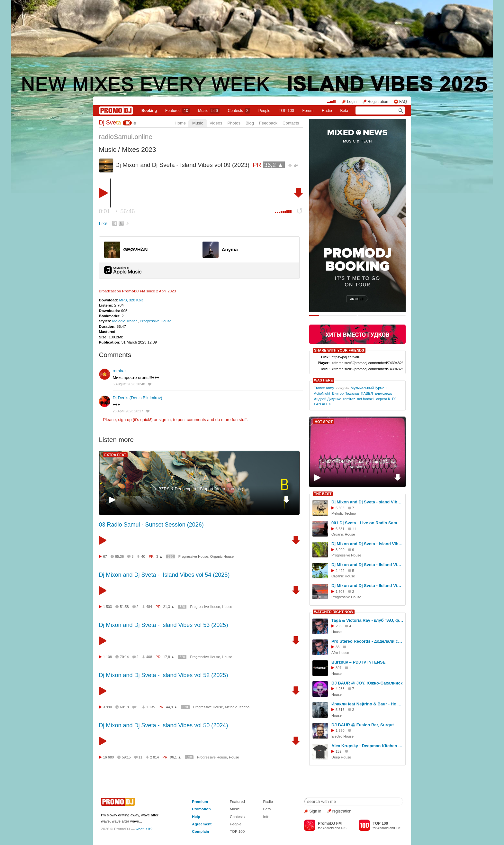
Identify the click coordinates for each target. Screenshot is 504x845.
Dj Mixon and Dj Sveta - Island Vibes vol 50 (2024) (164, 725)
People (264, 111)
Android (328, 828)
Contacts (291, 123)
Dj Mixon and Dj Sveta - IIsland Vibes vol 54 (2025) (164, 575)
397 (338, 668)
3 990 (108, 707)
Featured (177, 111)
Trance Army (324, 388)
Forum (308, 111)
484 (149, 607)
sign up (125, 420)
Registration (378, 102)
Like (103, 224)
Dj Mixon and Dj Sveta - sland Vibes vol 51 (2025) (367, 502)
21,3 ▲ (169, 607)
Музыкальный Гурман (369, 388)
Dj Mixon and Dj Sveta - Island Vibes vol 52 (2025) (164, 675)
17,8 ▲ (169, 657)
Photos (234, 123)
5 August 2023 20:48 (129, 384)
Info (266, 817)
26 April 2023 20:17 (128, 411)
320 (171, 557)
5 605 (340, 508)
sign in (165, 420)
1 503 (108, 607)
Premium (200, 801)
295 (338, 626)
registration (342, 811)
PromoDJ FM (134, 291)
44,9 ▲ (172, 707)
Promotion (201, 809)
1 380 (340, 730)
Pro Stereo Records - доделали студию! (367, 641)
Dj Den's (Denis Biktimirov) (138, 398)
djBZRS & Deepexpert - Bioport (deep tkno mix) (199, 489)
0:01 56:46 (117, 211)
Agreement (202, 824)
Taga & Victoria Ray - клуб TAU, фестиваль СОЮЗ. (367, 620)
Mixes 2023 (139, 149)
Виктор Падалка (345, 393)
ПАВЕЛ (367, 393)
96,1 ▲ (176, 757)
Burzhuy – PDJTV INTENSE (358, 662)
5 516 (340, 710)
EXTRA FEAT (115, 455)
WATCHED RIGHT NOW (334, 612)
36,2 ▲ (274, 165)
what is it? (144, 829)
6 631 (340, 529)
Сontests (239, 111)
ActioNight (322, 393)
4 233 (340, 689)
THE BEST (323, 494)
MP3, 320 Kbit (131, 300)
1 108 (108, 657)
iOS (344, 828)
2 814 (155, 757)
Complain (200, 831)
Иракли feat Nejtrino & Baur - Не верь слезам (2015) (367, 704)
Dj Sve (110, 123)
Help (196, 817)
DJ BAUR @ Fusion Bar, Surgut (363, 725)
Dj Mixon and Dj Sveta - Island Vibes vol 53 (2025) (164, 625)
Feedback (268, 123)
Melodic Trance (125, 321)
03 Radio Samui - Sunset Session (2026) (151, 525)
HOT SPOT (324, 422)
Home (180, 123)
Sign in (315, 811)
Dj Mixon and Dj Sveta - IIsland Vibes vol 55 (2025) (367, 565)
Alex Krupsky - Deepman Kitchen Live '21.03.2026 (367, 746)
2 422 (340, 571)
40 (143, 556)
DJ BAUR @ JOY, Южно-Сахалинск (367, 683)
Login (352, 102)
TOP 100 (286, 111)
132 (338, 751)
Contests (237, 817)
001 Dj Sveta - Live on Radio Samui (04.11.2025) (367, 523)
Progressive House (156, 321)
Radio (327, 111)
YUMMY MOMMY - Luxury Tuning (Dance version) (357, 464)
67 (105, 556)
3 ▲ (159, 556)
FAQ (403, 102)
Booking (149, 111)
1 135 (151, 707)
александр (383, 393)
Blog (250, 123)
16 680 (109, 757)
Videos (216, 123)
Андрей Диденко (328, 399)
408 (149, 657)
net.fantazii (366, 399)
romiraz (120, 371)
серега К (383, 399)
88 (337, 647)
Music (209, 111)
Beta (344, 111)
